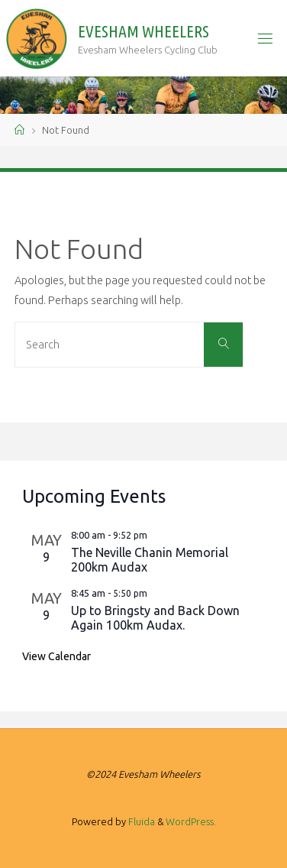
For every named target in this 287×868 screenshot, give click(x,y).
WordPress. (191, 821)
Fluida (140, 821)
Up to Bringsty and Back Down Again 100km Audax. (155, 618)
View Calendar (56, 656)
